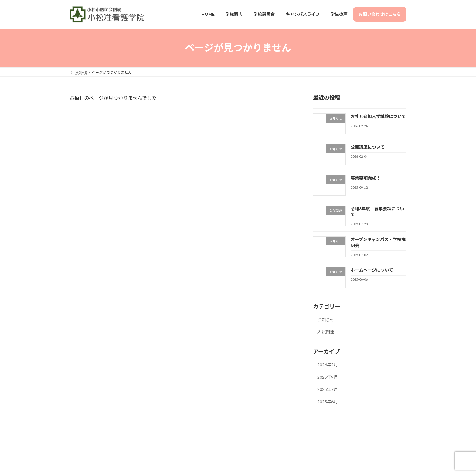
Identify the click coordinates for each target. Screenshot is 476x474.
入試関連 (326, 332)
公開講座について (368, 147)
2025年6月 (328, 402)
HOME (81, 447)
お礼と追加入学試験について (378, 116)
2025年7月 (328, 389)
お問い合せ (107, 447)
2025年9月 (328, 377)
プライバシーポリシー (180, 447)
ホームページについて (372, 270)
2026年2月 (328, 365)
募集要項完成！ (365, 178)
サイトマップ (139, 447)
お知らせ (326, 319)
